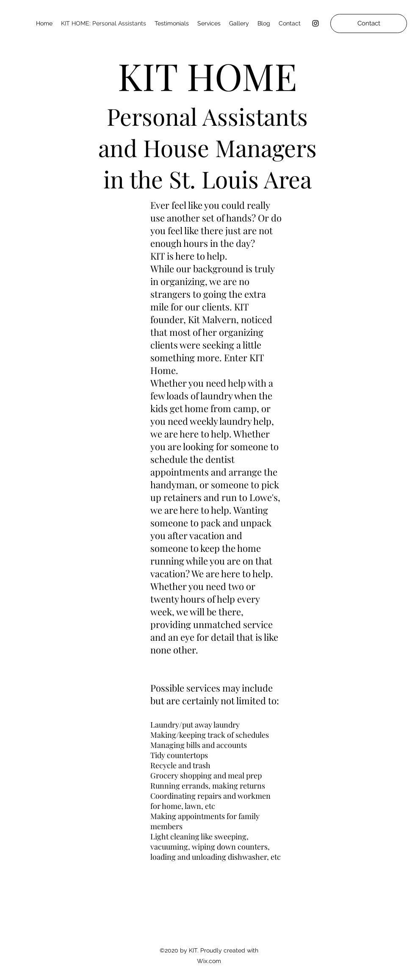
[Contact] (369, 24)
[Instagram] (315, 23)
